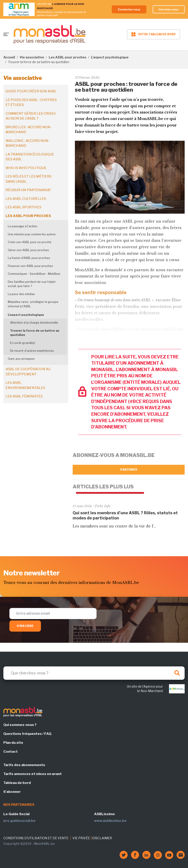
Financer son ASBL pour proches (30, 266)
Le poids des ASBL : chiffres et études (31, 102)
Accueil (9, 57)
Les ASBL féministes (24, 396)
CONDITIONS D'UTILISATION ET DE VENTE (36, 838)
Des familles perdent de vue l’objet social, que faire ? (32, 284)
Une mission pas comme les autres (32, 234)
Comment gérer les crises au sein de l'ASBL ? (31, 116)
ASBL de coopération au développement (28, 372)
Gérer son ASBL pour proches (28, 250)
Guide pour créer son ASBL (31, 91)
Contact (11, 752)
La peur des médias (21, 294)
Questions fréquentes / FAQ (27, 734)
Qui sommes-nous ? (20, 725)
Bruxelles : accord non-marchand (29, 130)
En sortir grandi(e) (23, 343)
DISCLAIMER (102, 838)
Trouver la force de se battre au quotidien (35, 333)
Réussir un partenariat (28, 190)
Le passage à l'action (23, 226)
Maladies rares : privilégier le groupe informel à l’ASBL (33, 304)
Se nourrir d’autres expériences (32, 351)
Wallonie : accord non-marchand (28, 143)
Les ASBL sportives (23, 207)
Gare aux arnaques (21, 359)
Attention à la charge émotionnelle (34, 322)
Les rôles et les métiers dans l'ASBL (29, 179)
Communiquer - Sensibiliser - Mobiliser (34, 274)
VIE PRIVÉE (81, 838)
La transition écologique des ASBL (30, 157)
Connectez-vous (128, 9)
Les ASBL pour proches (68, 57)
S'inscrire (25, 626)
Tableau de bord (17, 783)
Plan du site (13, 743)
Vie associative (32, 57)
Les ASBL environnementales (25, 385)
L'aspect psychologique (110, 57)
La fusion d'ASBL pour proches (29, 258)
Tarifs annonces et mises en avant (33, 774)
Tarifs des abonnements (24, 765)
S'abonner (129, 470)
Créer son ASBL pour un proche (30, 242)
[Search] (94, 673)
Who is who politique (26, 168)
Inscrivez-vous (169, 9)
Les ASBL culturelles (26, 199)
